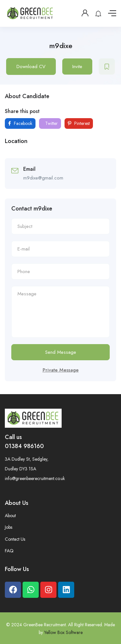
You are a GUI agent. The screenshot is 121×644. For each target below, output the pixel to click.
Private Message (61, 370)
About (10, 516)
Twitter (51, 123)
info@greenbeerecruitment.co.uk (35, 478)
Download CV (31, 66)
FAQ (9, 551)
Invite (77, 66)
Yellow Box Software (63, 632)
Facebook (20, 123)
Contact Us (15, 539)
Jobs (9, 527)
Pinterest (79, 123)
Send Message (61, 352)
